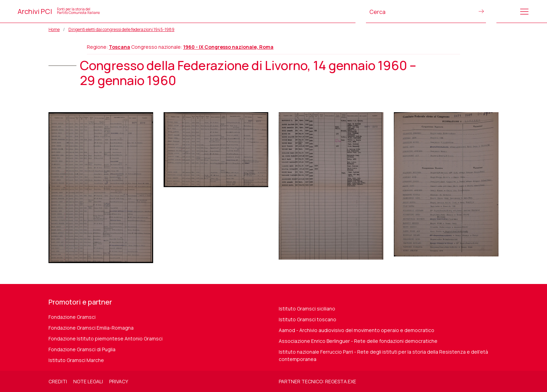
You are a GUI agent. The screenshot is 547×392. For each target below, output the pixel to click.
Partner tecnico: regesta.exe (317, 381)
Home (54, 29)
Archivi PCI (59, 11)
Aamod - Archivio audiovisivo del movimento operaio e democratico (357, 330)
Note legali (88, 381)
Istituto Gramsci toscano (308, 319)
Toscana (119, 47)
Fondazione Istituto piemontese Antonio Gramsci (106, 339)
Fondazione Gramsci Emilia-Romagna (91, 328)
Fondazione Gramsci (72, 317)
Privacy (119, 381)
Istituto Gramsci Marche (76, 360)
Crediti (58, 381)
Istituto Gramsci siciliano (307, 309)
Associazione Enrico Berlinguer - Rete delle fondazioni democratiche (358, 341)
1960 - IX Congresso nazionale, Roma (228, 47)
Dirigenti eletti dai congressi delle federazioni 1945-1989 (121, 29)
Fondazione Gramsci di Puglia (82, 349)
